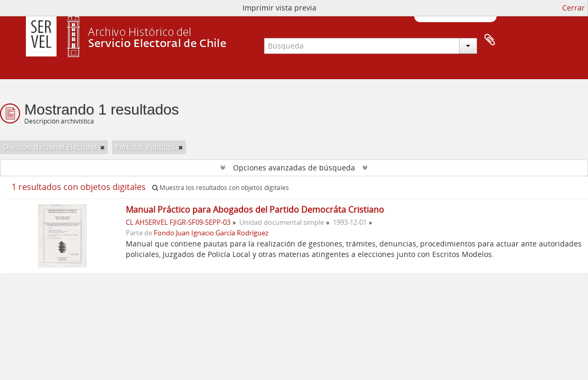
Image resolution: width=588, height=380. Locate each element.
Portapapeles (490, 40)
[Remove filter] (102, 147)
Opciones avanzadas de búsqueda (294, 168)
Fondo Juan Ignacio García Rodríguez (211, 233)
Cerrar (573, 8)
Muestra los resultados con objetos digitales (221, 188)
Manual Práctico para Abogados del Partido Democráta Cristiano (255, 210)
